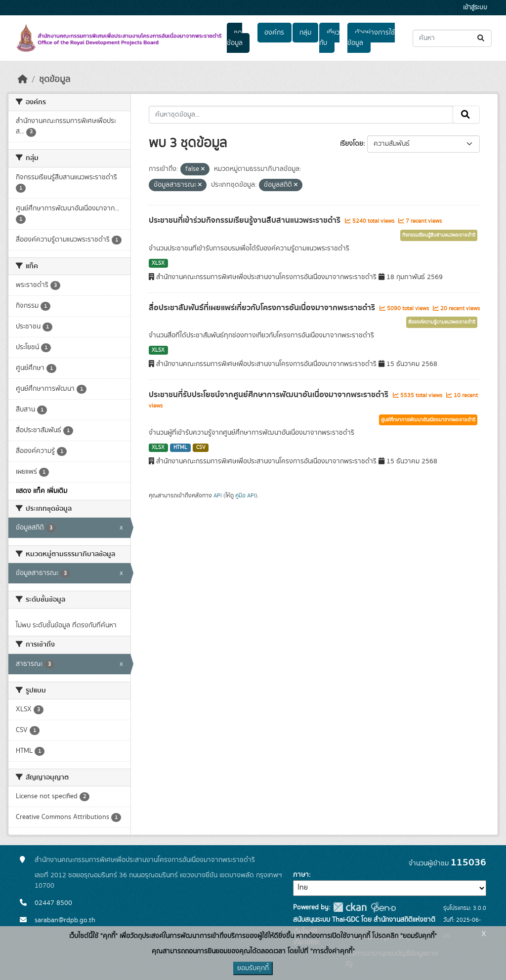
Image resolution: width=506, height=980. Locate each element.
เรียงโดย (352, 144)
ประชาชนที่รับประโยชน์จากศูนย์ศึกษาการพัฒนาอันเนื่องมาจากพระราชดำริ (270, 395)
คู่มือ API (245, 495)
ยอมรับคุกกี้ (253, 968)
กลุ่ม (305, 33)
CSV (201, 448)
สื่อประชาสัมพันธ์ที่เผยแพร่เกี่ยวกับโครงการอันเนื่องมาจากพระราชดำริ (263, 308)
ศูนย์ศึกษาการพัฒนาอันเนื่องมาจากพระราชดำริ (428, 420)
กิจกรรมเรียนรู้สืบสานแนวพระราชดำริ (439, 235)
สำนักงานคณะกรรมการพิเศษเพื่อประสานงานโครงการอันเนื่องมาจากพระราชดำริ (145, 860)
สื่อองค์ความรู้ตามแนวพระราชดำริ (442, 322)
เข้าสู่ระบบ (475, 8)
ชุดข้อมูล (235, 38)
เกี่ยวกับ (329, 38)
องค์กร (274, 33)
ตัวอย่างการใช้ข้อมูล (371, 38)
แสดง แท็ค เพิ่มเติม (42, 491)
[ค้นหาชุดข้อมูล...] (452, 38)
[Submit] (482, 38)
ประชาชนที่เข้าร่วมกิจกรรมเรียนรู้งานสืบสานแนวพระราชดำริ (246, 220)
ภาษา (301, 875)
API (218, 495)
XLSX (158, 263)
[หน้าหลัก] (23, 80)
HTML (180, 448)
